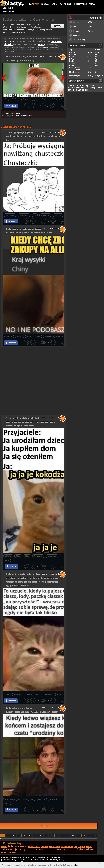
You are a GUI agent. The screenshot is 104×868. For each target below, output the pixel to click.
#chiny (29, 337)
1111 (83, 88)
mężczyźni (80, 846)
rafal (72, 61)
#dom (27, 556)
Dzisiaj (90, 76)
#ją (35, 215)
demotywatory (45, 47)
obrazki (38, 850)
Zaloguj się (5, 116)
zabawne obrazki (34, 847)
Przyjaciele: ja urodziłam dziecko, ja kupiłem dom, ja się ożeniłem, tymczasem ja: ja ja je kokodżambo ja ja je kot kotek (30, 422)
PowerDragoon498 (94, 88)
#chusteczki (45, 215)
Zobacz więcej (79, 40)
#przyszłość (48, 695)
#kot (7, 695)
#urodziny (21, 799)
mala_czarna (75, 68)
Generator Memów (84, 4)
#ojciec (9, 100)
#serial (19, 337)
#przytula (58, 215)
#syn (18, 100)
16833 (90, 22)
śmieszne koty (85, 849)
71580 (90, 27)
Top (34, 4)
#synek (49, 100)
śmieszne (45, 847)
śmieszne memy (17, 846)
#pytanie (28, 100)
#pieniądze (9, 799)
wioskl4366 (80, 85)
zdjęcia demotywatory (11, 42)
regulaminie (76, 865)
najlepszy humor (28, 850)
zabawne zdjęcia (11, 849)
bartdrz (71, 90)
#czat (32, 799)
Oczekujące (66, 4)
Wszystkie (99, 76)
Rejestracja (8, 11)
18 (95, 836)
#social (52, 799)
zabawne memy (54, 847)
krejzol (73, 55)
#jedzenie (17, 695)
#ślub (18, 556)
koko (72, 57)
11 (57, 836)
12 (62, 836)
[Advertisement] (33, 364)
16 (84, 836)
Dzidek (71, 85)
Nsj (76, 90)
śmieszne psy (71, 850)
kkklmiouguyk (74, 88)
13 (68, 836)
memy (42, 44)
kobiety (4, 847)
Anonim (73, 52)
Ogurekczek (83, 90)
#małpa (39, 100)
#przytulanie (10, 215)
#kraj (38, 337)
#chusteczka (24, 215)
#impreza (42, 799)
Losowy (45, 4)
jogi (87, 85)
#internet (48, 337)
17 (89, 836)
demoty (60, 849)
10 (51, 836)
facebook (4, 853)
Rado (73, 65)
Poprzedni (5, 72)
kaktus (73, 63)
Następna (62, 72)
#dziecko (8, 556)
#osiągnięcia (52, 556)
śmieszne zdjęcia (67, 847)
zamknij (99, 864)
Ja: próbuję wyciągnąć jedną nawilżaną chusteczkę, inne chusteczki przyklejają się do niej (33, 136)
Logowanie (8, 8)
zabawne (89, 847)
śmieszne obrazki (48, 850)
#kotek (37, 695)
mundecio (93, 85)
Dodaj (54, 4)
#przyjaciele (38, 556)
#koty (28, 695)
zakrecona (75, 72)
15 (78, 836)
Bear (72, 59)
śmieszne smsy (14, 853)
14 (73, 836)
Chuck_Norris (76, 70)
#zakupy (9, 337)
